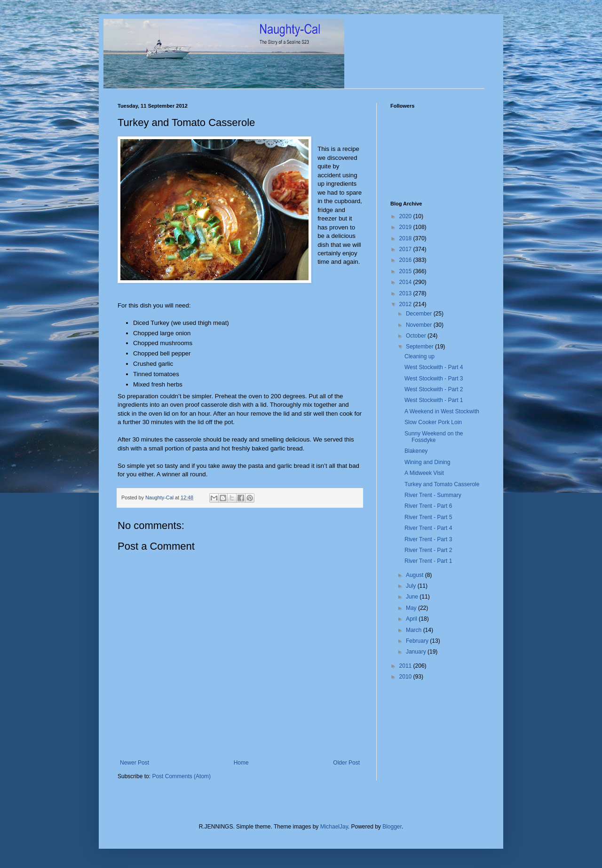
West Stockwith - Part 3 (434, 379)
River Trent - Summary (433, 495)
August (416, 575)
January (417, 652)
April (412, 619)
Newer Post (135, 763)
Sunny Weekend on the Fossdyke (434, 437)
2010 (406, 677)
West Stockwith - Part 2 (434, 389)
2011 (406, 666)
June (413, 597)
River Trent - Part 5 (428, 517)
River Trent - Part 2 (428, 550)
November (420, 325)
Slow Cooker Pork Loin (433, 422)
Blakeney (416, 451)
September (420, 347)
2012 (406, 304)
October (417, 336)
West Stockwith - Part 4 (434, 367)
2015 (406, 271)
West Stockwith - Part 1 (434, 400)
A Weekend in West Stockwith (442, 411)
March (415, 630)
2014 (406, 282)
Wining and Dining (427, 462)
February (418, 641)
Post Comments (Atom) (181, 776)
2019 (406, 227)
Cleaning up (420, 356)
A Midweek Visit (424, 473)
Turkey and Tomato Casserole (442, 484)
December (420, 314)
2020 (406, 216)
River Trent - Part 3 (428, 539)
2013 (406, 293)
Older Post (346, 763)
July (412, 586)
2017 (406, 249)
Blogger (392, 827)
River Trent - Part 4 (428, 528)
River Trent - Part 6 (428, 506)
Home (241, 763)
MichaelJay (334, 827)
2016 (406, 260)
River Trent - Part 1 (428, 561)
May (412, 608)
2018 (406, 238)
